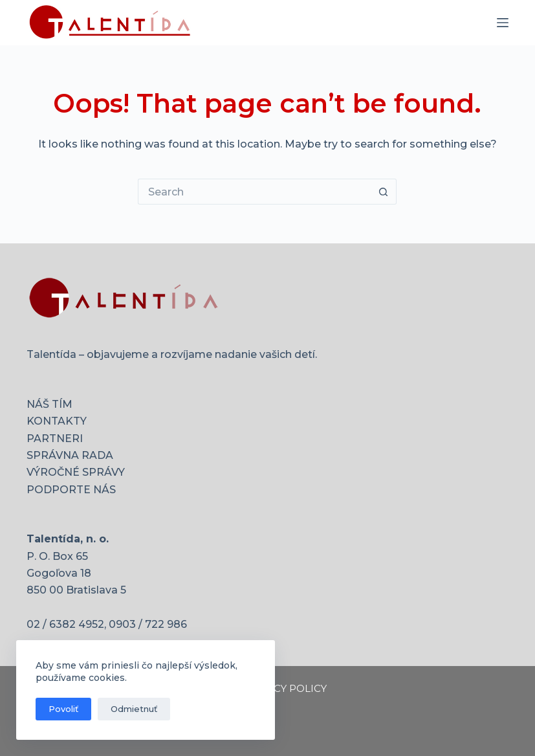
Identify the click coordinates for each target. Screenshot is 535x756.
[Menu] (503, 23)
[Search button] (384, 192)
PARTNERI (55, 439)
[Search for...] (254, 192)
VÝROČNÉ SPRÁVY (76, 472)
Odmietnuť (134, 709)
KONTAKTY (57, 421)
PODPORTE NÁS (71, 490)
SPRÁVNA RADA (70, 455)
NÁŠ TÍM (49, 404)
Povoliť (63, 709)
